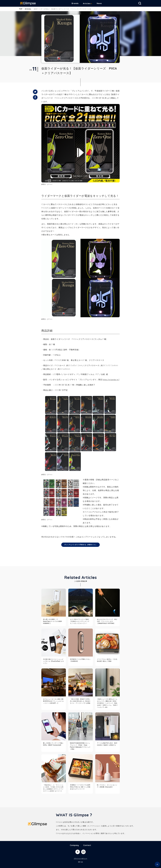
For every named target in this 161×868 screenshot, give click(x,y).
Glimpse (29, 4)
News (101, 3)
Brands (77, 3)
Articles (88, 3)
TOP (21, 9)
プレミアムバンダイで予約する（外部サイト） (81, 548)
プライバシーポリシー (80, 862)
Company (74, 849)
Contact (87, 849)
